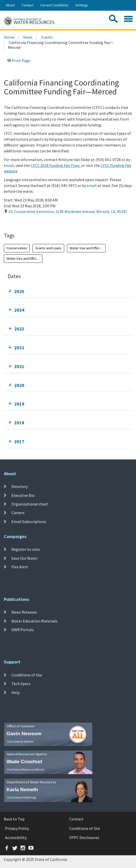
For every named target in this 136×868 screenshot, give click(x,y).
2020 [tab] (19, 385)
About (10, 5)
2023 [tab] (19, 329)
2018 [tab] (19, 423)
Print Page (19, 61)
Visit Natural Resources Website (26, 770)
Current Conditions (54, 5)
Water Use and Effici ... (86, 248)
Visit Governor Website (20, 742)
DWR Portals (23, 630)
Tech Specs (21, 684)
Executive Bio (23, 495)
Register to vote (26, 549)
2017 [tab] (19, 442)
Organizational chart (30, 504)
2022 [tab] (19, 348)
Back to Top (14, 819)
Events (47, 37)
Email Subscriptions (29, 521)
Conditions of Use (27, 675)
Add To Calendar (23, 222)
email (9, 165)
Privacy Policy (17, 828)
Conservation (17, 248)
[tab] (68, 291)
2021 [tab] (19, 366)
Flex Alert (20, 567)
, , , (68, 211)
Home (9, 37)
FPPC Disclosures (84, 837)
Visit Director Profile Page (22, 798)
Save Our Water (25, 558)
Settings (82, 5)
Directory (20, 486)
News (28, 37)
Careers (18, 513)
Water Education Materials (35, 621)
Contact (28, 5)
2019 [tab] (19, 404)
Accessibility (16, 837)
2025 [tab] (19, 291)
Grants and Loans (48, 248)
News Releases (24, 612)
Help (16, 692)
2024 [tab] (19, 310)
